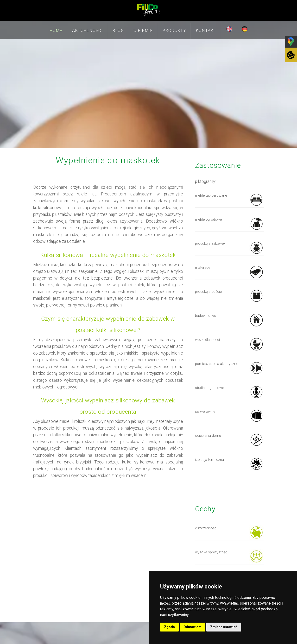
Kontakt (206, 31)
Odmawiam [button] (193, 627)
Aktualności (88, 31)
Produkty (174, 31)
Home (56, 31)
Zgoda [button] (169, 627)
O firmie (143, 31)
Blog (118, 31)
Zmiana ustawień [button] (224, 627)
